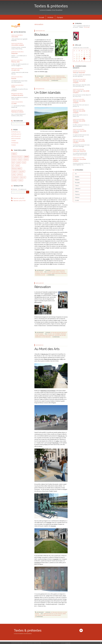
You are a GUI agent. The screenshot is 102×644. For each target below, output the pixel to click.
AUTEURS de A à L (16, 132)
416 (50, 292)
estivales (50, 334)
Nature (63, 76)
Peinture (77, 197)
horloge (60, 614)
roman (14, 174)
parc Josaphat (38, 296)
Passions (37, 78)
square (59, 615)
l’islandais (37, 139)
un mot (52, 262)
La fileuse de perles (17, 95)
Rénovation (43, 287)
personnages (37, 563)
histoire (26, 159)
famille (17, 165)
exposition (22, 171)
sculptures (54, 615)
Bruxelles (64, 332)
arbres (48, 79)
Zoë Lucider (77, 91)
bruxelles (14, 180)
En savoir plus (68, 643)
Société (41, 272)
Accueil (41, 17)
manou (75, 131)
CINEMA (14, 141)
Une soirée (15, 37)
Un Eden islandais (47, 93)
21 (79, 59)
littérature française (17, 157)
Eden (46, 72)
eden (50, 78)
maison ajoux (51, 335)
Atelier (13, 87)
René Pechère (56, 443)
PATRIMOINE (15, 143)
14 (79, 57)
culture (26, 157)
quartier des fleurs (43, 335)
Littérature (58, 76)
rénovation (59, 79)
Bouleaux (41, 35)
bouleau (47, 81)
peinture (20, 174)
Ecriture (14, 159)
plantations (38, 81)
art (13, 165)
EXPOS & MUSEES (16, 139)
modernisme (38, 337)
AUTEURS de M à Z (16, 134)
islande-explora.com (58, 131)
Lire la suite (87, 27)
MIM (61, 359)
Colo (74, 141)
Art (52, 332)
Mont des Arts (45, 354)
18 (89, 57)
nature (21, 180)
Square (59, 394)
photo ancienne (38, 302)
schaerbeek (15, 177)
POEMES (14, 145)
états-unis (23, 177)
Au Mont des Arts (47, 349)
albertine (46, 614)
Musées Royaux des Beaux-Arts (52, 359)
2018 (53, 334)
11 (89, 54)
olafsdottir (46, 78)
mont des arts (38, 615)
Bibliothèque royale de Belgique (48, 391)
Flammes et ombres (17, 112)
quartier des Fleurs (49, 294)
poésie (19, 162)
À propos (60, 17)
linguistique (38, 79)
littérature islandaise (61, 78)
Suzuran (14, 78)
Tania (74, 73)
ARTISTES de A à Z (16, 136)
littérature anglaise (17, 168)
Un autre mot (15, 70)
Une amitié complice (18, 45)
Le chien (14, 104)
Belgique (59, 332)
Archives (50, 17)
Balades (55, 332)
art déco (64, 335)
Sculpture (14, 171)
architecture (58, 335)
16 (84, 57)
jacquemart (56, 559)
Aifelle (75, 159)
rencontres (53, 79)
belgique (14, 154)
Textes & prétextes (51, 6)
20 (77, 59)
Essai (24, 162)
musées (44, 615)
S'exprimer (15, 53)
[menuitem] (41, 17)
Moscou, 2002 (15, 62)
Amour (20, 159)
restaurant (49, 522)
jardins (57, 441)
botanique (44, 79)
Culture (53, 76)
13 (77, 57)
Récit (13, 162)
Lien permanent (39, 76)
